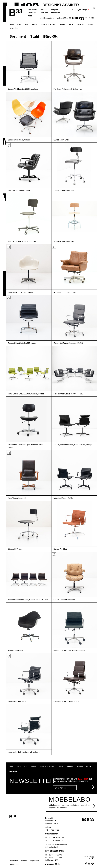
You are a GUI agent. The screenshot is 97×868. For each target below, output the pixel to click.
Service (43, 10)
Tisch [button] (19, 24)
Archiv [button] (90, 24)
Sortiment (32, 10)
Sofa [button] (26, 24)
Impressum (35, 861)
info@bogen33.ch (47, 18)
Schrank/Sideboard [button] (48, 24)
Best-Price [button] (14, 28)
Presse (24, 861)
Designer (54, 10)
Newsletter (14, 861)
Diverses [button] (81, 24)
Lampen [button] (62, 24)
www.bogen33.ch (52, 864)
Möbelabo (56, 13)
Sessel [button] (34, 24)
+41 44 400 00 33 (64, 18)
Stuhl (35, 36)
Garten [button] (71, 24)
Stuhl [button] (12, 24)
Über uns (44, 13)
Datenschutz (14, 864)
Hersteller (32, 13)
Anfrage (83, 10)
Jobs (30, 16)
